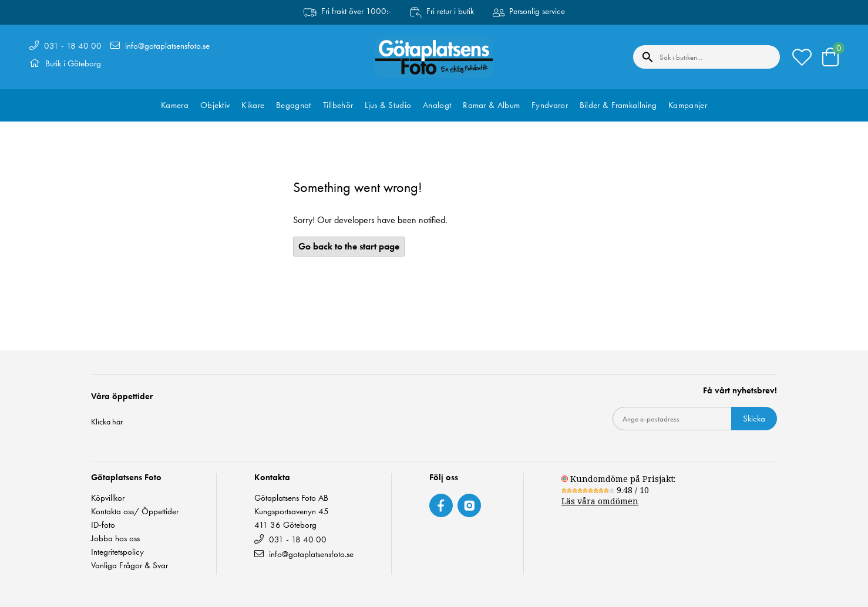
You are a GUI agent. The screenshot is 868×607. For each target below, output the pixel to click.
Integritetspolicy (117, 552)
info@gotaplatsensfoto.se (167, 46)
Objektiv (215, 105)
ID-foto (103, 525)
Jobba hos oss (115, 539)
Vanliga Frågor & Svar (129, 566)
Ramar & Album (491, 105)
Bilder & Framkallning (618, 105)
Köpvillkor (108, 498)
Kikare (253, 105)
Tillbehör (338, 105)
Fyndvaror (550, 105)
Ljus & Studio (388, 105)
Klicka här (107, 421)
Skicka (754, 419)
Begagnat (293, 105)
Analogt (437, 105)
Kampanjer (688, 105)
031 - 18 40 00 (73, 46)
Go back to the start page (349, 246)
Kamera (175, 105)
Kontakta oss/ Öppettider (135, 512)
